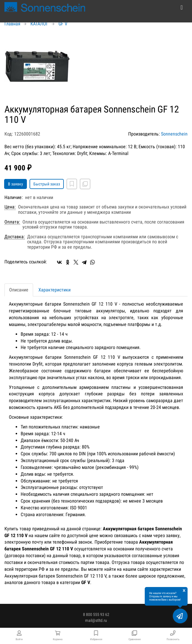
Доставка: (15, 237)
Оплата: (12, 222)
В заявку (16, 184)
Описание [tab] (19, 290)
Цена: (10, 207)
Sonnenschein (174, 134)
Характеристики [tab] (54, 290)
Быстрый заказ (47, 184)
